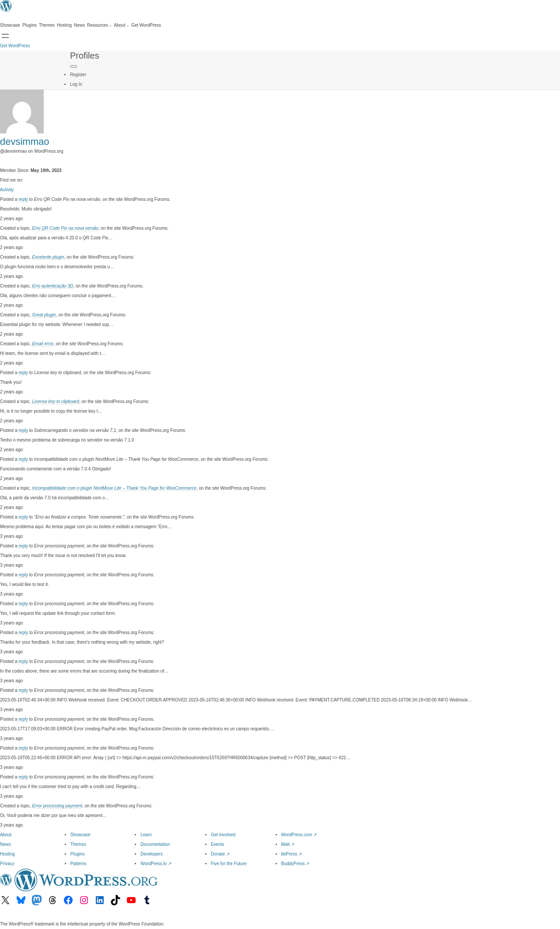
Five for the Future (229, 864)
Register (78, 75)
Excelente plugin (48, 257)
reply (23, 199)
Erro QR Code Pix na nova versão (65, 228)
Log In (76, 84)
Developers (152, 854)
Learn (146, 835)
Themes (78, 844)
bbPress (292, 854)
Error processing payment (57, 806)
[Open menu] (5, 36)
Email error (43, 344)
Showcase (80, 835)
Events (218, 844)
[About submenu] (121, 25)
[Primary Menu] (73, 67)
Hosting (7, 854)
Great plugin (44, 315)
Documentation (155, 844)
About (6, 835)
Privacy (7, 864)
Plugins (78, 854)
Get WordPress (15, 46)
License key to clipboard (55, 401)
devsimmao (24, 142)
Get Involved (223, 835)
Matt (288, 844)
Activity (7, 190)
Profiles (85, 56)
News (5, 844)
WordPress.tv (156, 864)
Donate (220, 854)
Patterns (79, 864)
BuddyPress (296, 864)
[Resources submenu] (99, 25)
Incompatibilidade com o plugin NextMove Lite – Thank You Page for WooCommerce (114, 488)
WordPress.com (299, 835)
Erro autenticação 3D (52, 286)
